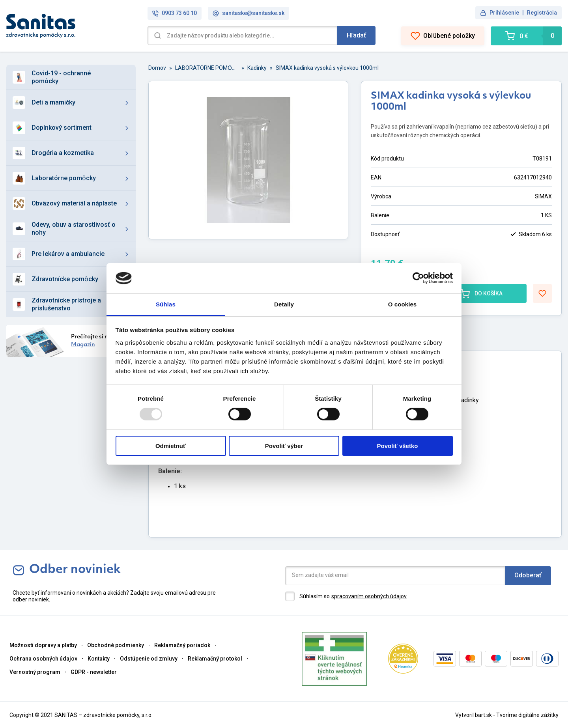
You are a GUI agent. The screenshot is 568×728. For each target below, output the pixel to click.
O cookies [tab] (403, 304)
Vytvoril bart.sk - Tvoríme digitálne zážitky (507, 715)
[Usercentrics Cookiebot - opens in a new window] (418, 278)
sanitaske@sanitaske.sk (248, 13)
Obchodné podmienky (116, 645)
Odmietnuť (171, 446)
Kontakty (99, 659)
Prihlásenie (504, 13)
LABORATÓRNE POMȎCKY (207, 68)
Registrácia (542, 13)
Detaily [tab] (284, 304)
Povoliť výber (284, 446)
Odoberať (528, 575)
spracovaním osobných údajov (369, 596)
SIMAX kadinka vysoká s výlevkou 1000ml (327, 68)
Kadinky (257, 68)
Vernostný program (35, 672)
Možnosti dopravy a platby (43, 645)
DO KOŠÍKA (481, 293)
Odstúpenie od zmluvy (149, 659)
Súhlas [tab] (166, 304)
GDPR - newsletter (94, 672)
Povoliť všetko (398, 446)
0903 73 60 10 (175, 13)
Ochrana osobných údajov (43, 659)
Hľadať (356, 35)
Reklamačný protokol (215, 659)
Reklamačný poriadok (182, 645)
